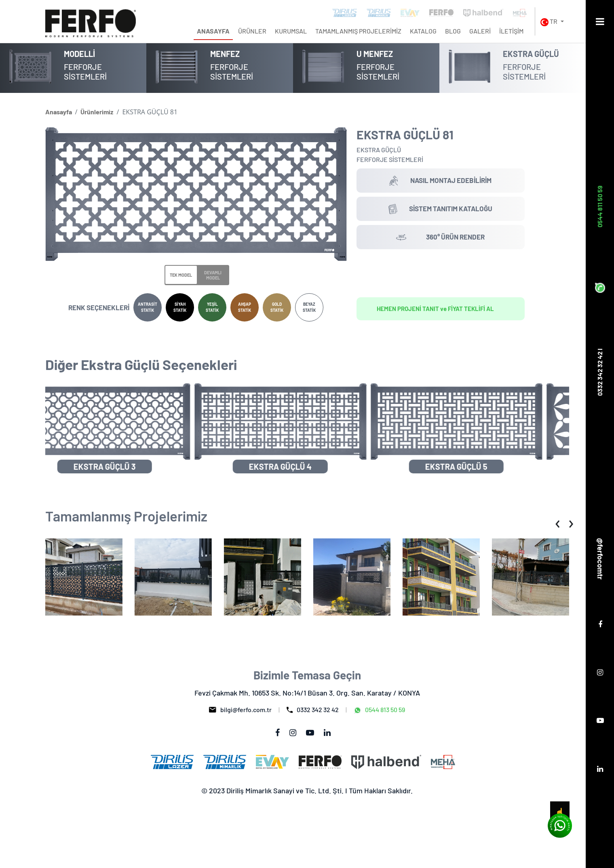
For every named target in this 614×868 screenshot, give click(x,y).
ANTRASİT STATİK (148, 307)
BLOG (453, 31)
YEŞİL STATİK (212, 307)
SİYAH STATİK (180, 307)
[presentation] (558, 522)
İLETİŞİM (511, 31)
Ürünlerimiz (97, 112)
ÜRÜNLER (252, 31)
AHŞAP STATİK (245, 307)
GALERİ (480, 31)
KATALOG (423, 31)
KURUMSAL (291, 31)
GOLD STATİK (277, 307)
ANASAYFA (213, 31)
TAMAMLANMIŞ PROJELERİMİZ (358, 31)
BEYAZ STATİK (309, 307)
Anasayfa (59, 112)
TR (550, 22)
